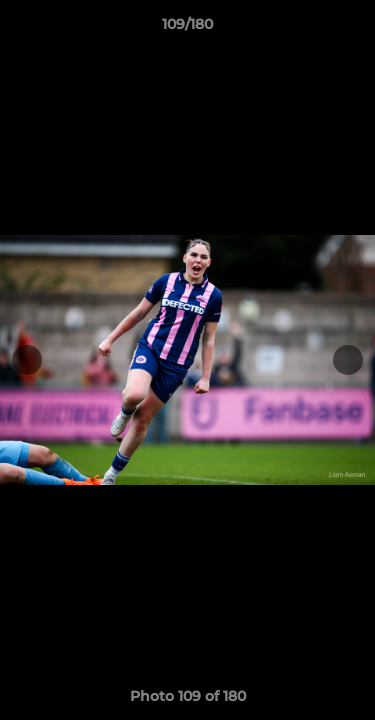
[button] (351, 29)
